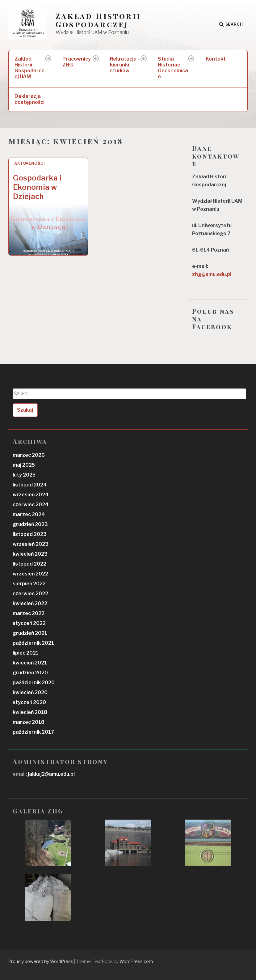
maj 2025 (24, 465)
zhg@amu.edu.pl (212, 274)
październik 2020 (34, 683)
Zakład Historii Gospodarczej (98, 20)
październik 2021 (33, 643)
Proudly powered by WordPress (41, 961)
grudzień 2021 (30, 633)
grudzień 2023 (30, 524)
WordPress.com (136, 961)
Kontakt (216, 59)
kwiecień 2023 (30, 554)
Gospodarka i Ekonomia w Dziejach (37, 187)
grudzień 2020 (30, 673)
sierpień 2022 (29, 584)
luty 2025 (24, 475)
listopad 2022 (29, 564)
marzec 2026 (29, 455)
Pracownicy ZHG (77, 62)
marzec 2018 (29, 722)
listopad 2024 (30, 485)
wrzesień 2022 (30, 574)
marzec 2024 (29, 514)
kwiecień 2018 (30, 712)
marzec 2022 (29, 613)
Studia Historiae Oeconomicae (173, 68)
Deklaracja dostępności (29, 99)
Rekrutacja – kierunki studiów (125, 65)
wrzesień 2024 (31, 495)
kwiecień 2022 (30, 603)
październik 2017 (33, 732)
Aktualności (30, 163)
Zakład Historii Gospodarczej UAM (29, 68)
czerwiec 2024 (31, 505)
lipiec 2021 (26, 653)
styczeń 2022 (29, 623)
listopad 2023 (30, 534)
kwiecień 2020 (30, 692)
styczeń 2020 (29, 702)
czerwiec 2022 (30, 594)
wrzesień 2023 (31, 544)
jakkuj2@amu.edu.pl (51, 774)
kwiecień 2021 (30, 663)
